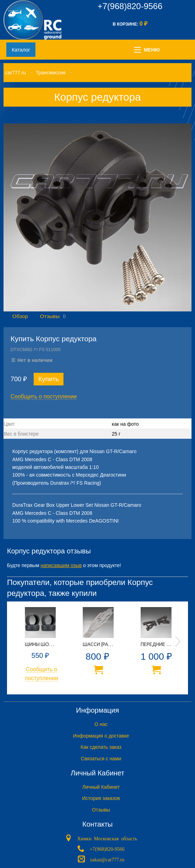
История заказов (101, 798)
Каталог (21, 50)
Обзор (20, 316)
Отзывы (50, 316)
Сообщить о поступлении (44, 396)
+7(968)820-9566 (130, 6)
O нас (101, 724)
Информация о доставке (101, 736)
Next (178, 641)
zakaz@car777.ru (107, 859)
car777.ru (16, 73)
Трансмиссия (51, 73)
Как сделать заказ (101, 747)
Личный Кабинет (101, 787)
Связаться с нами (101, 759)
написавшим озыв (61, 565)
